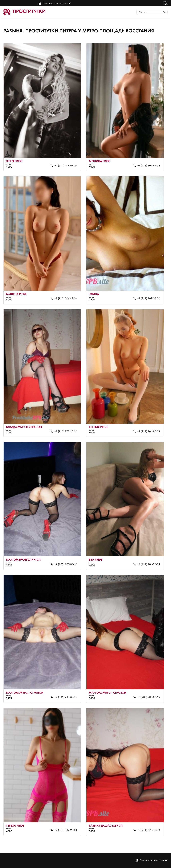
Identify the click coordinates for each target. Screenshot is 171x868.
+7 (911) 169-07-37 (149, 299)
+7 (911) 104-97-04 (66, 166)
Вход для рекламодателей (57, 3)
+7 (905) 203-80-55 (66, 564)
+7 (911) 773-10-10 (66, 432)
